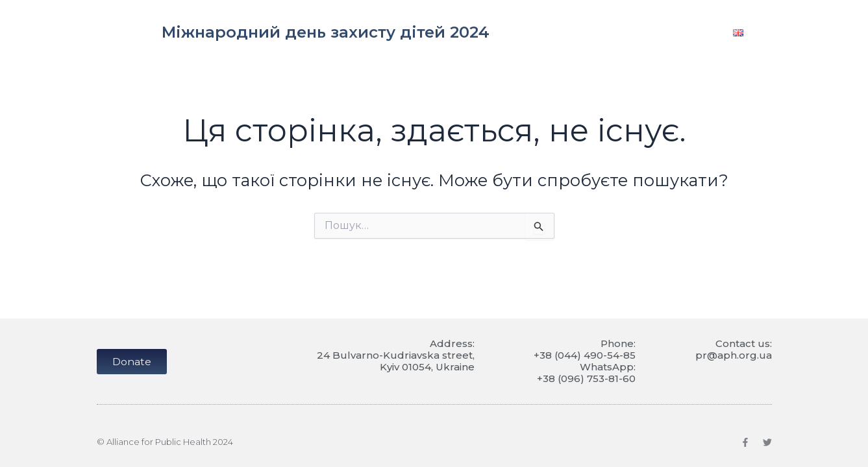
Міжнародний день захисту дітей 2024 (326, 32)
